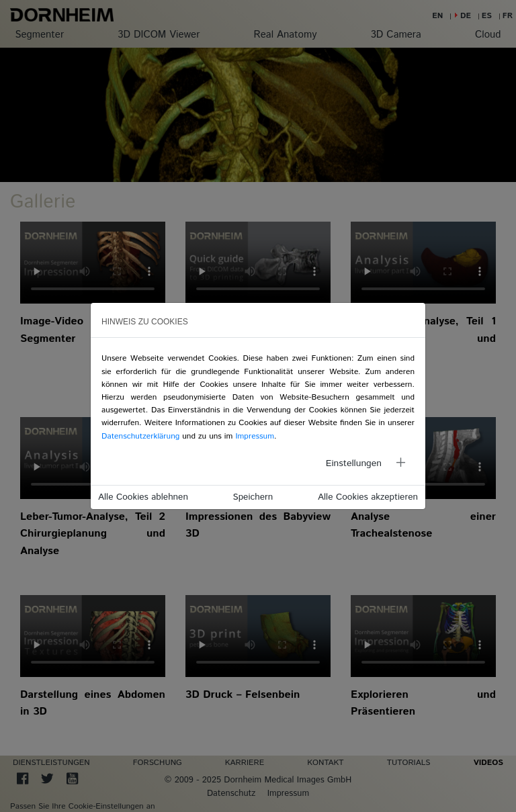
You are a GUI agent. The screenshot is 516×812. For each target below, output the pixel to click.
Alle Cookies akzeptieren (368, 497)
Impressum (255, 436)
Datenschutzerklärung (140, 436)
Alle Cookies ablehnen (143, 497)
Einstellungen (354, 463)
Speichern (253, 497)
